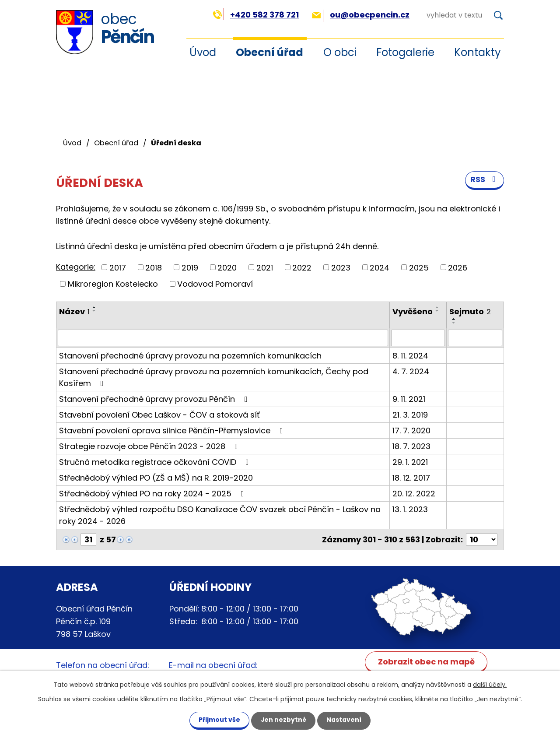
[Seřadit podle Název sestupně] (94, 311)
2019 (190, 267)
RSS (485, 180)
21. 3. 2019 (410, 415)
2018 (154, 267)
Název (74, 311)
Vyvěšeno (413, 311)
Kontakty (478, 52)
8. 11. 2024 (410, 356)
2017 (118, 267)
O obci (340, 52)
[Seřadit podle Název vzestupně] (94, 307)
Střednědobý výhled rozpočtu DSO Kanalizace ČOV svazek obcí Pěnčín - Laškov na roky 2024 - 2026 (220, 515)
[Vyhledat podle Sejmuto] (475, 338)
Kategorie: (76, 267)
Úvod (72, 143)
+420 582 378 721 (256, 15)
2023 (341, 267)
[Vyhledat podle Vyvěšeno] (418, 338)
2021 (265, 267)
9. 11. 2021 (409, 399)
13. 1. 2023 (410, 509)
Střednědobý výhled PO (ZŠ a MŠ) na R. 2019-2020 (156, 478)
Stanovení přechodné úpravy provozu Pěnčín (155, 399)
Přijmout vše (219, 720)
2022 (302, 267)
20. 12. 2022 (414, 494)
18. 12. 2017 (411, 478)
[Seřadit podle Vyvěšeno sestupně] (437, 311)
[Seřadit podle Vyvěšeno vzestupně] (437, 307)
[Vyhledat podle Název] (223, 338)
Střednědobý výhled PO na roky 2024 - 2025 (153, 494)
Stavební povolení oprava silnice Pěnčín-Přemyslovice (173, 430)
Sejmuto (470, 311)
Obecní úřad (269, 52)
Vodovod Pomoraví (215, 284)
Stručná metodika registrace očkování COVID (156, 462)
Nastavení (345, 720)
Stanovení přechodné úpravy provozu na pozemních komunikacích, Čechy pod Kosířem (214, 377)
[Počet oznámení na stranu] (482, 539)
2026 (458, 267)
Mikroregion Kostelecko (113, 284)
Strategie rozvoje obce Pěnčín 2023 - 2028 (150, 446)
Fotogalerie (405, 52)
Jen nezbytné (283, 720)
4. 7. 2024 (411, 371)
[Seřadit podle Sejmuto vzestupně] (454, 319)
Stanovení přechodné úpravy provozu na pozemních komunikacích (190, 356)
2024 (380, 267)
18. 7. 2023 (411, 446)
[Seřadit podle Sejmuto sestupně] (454, 323)
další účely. (490, 684)
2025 (419, 267)
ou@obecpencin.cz (361, 15)
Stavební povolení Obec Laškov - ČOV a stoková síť (159, 415)
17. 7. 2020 (411, 430)
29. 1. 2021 (410, 462)
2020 (227, 267)
